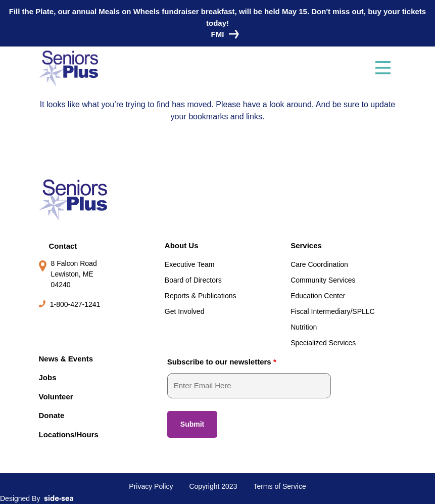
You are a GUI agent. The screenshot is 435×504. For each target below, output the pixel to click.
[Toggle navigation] (383, 68)
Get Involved (185, 311)
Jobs (48, 377)
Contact (63, 246)
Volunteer (56, 397)
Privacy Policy (151, 486)
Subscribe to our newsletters (222, 362)
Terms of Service (279, 486)
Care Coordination (319, 264)
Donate (52, 415)
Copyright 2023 (213, 486)
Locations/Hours (69, 434)
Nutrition (304, 327)
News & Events (66, 359)
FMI (223, 34)
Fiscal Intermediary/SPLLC (333, 311)
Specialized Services (323, 343)
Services (306, 245)
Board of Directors (193, 280)
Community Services (323, 280)
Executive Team (190, 264)
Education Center (318, 296)
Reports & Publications (201, 296)
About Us (182, 245)
